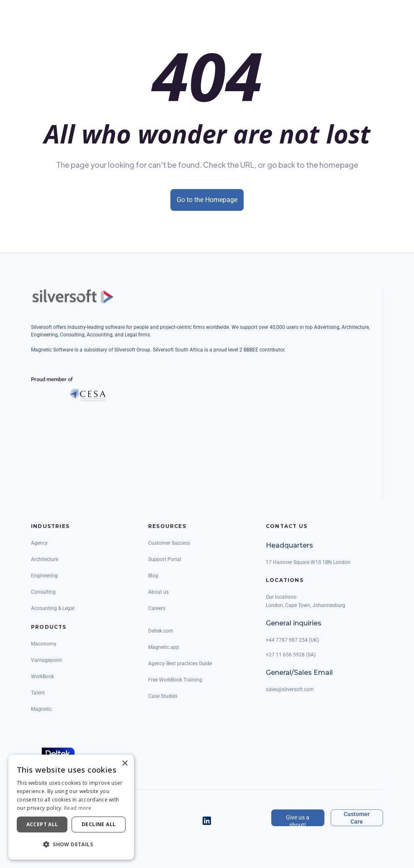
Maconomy (44, 650)
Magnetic (41, 715)
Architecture (45, 566)
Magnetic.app (164, 653)
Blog (153, 582)
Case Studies (163, 702)
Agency (39, 549)
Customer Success (169, 549)
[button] (71, 845)
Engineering (44, 582)
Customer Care (357, 818)
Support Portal (165, 566)
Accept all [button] (42, 824)
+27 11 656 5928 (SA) (291, 661)
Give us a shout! (298, 820)
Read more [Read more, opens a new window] (78, 808)
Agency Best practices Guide (180, 670)
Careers (157, 615)
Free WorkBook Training (175, 686)
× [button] (125, 764)
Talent (38, 699)
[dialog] (71, 807)
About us (158, 598)
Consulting (43, 598)
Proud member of (52, 385)
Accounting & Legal (53, 615)
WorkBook (42, 683)
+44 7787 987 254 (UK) (292, 646)
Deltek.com (161, 637)
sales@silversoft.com (290, 696)
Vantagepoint (46, 666)
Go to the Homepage (207, 200)
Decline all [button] (99, 824)
